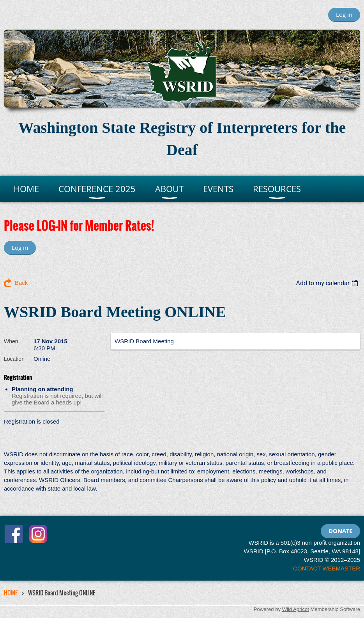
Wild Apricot (296, 609)
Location (14, 359)
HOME (11, 593)
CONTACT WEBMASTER (327, 568)
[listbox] (328, 283)
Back (21, 283)
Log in (344, 14)
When (11, 341)
